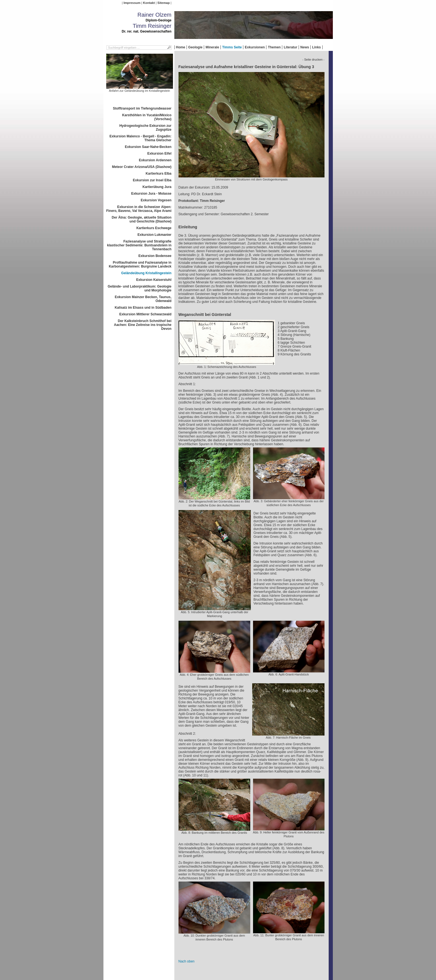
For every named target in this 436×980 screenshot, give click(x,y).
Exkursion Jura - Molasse (151, 194)
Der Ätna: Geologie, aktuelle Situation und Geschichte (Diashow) (142, 219)
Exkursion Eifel (159, 154)
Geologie (195, 47)
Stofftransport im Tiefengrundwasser (142, 108)
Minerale (212, 47)
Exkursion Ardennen (155, 160)
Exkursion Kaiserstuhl (154, 280)
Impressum (132, 3)
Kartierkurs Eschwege (154, 228)
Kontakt (149, 3)
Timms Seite (232, 47)
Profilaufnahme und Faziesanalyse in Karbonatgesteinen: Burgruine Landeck (140, 264)
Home (181, 47)
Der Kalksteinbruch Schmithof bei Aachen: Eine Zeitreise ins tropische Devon (143, 325)
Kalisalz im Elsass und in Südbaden (143, 308)
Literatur (290, 47)
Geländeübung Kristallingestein (146, 273)
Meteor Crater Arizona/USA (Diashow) (142, 167)
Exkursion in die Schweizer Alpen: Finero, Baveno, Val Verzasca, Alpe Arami (139, 209)
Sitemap (163, 3)
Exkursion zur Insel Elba (152, 180)
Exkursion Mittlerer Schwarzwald (145, 314)
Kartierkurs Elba (159, 174)
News (305, 47)
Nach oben (187, 961)
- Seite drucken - (313, 60)
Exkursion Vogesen (156, 200)
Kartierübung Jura (157, 187)
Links (316, 47)
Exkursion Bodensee (155, 256)
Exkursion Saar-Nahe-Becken (148, 147)
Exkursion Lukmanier (154, 235)
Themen (274, 47)
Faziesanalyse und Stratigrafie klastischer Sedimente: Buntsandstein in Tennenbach (139, 245)
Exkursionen (255, 47)
